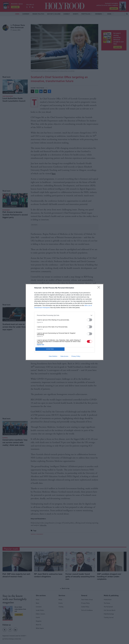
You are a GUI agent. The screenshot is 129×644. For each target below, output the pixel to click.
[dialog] (64, 322)
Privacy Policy (76, 356)
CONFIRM (50, 349)
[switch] (89, 320)
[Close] (99, 288)
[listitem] (64, 315)
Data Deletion (53, 356)
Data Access (64, 356)
